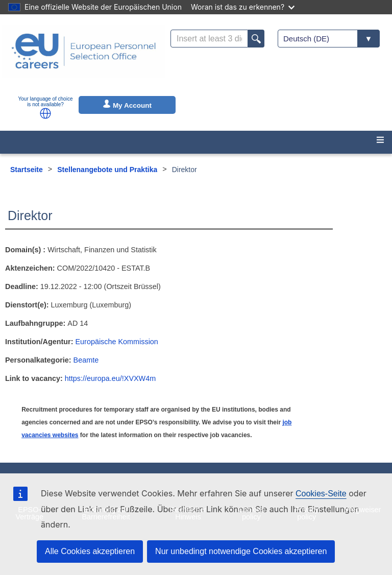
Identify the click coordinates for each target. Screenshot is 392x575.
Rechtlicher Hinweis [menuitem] (188, 513)
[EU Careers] (84, 58)
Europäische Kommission (117, 342)
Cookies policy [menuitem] (251, 513)
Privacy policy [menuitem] (307, 513)
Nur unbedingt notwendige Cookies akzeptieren (241, 551)
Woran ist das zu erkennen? (243, 7)
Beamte (86, 360)
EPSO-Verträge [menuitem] (30, 513)
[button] (45, 113)
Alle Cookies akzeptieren (90, 551)
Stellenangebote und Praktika (107, 170)
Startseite (27, 170)
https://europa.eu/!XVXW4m (110, 378)
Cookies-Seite (321, 494)
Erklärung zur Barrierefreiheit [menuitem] (106, 513)
